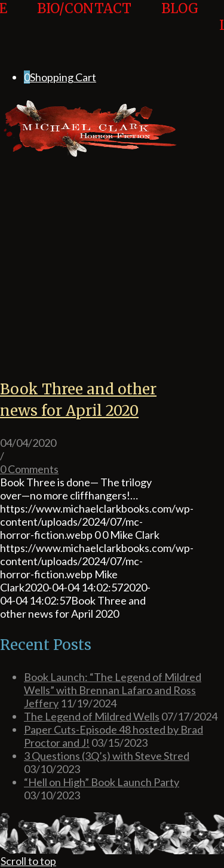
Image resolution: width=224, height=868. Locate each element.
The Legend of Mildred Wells (92, 716)
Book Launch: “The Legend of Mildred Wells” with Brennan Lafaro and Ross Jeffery (113, 690)
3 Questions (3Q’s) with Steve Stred (107, 756)
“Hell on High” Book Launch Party (102, 782)
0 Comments (29, 469)
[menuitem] (84, 17)
